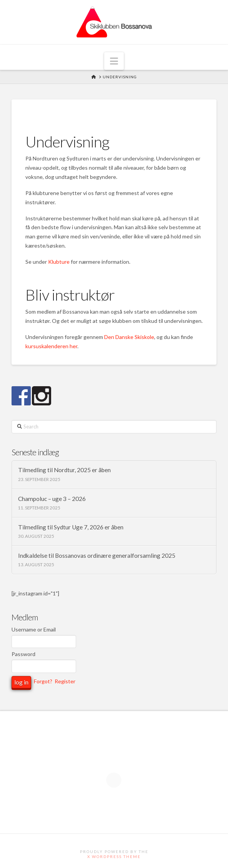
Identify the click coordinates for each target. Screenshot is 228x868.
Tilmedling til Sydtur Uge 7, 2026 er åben (71, 527)
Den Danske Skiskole (129, 337)
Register (65, 681)
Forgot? (43, 681)
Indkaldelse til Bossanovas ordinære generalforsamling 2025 (97, 556)
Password (23, 654)
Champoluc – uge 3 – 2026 (52, 499)
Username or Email (34, 629)
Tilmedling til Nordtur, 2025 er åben (64, 470)
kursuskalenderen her (51, 346)
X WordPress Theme (114, 856)
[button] (114, 61)
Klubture (59, 262)
